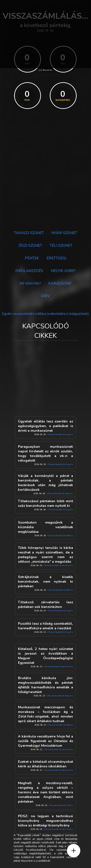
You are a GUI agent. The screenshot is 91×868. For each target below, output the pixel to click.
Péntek (32, 258)
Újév (45, 296)
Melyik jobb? (63, 271)
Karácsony (60, 283)
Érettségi (56, 258)
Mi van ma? (30, 283)
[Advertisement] (45, 176)
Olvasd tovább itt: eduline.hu (59, 565)
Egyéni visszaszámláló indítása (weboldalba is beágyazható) (45, 314)
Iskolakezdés (29, 271)
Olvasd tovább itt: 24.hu (61, 805)
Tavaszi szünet (29, 233)
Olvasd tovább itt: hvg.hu (61, 434)
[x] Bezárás (45, 70)
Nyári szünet (64, 233)
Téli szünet (61, 245)
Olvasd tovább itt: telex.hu (60, 696)
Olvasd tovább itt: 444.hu (61, 535)
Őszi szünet (30, 245)
